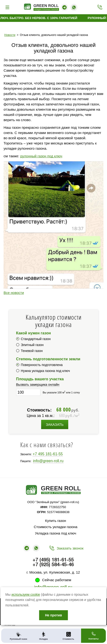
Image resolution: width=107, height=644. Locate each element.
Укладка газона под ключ (56, 533)
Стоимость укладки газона (56, 527)
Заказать (55, 424)
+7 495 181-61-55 (48, 454)
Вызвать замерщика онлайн (38, 385)
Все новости (14, 293)
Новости (10, 35)
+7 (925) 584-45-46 (53, 565)
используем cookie (26, 594)
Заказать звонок (70, 548)
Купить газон (56, 521)
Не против (53, 615)
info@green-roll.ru (48, 461)
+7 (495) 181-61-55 (99, 7)
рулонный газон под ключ (41, 156)
